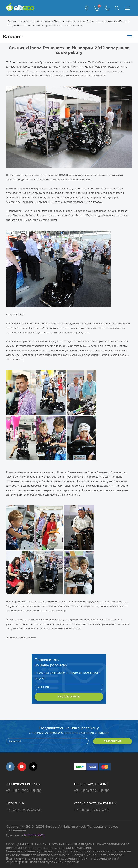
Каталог (68, 37)
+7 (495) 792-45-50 (24, 791)
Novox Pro (34, 835)
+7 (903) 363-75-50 (92, 810)
